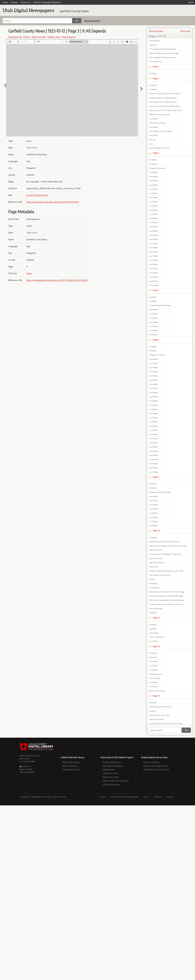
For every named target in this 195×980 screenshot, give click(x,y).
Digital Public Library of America (156, 770)
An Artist (153, 711)
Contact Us (26, 2)
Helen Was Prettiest (157, 563)
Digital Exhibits (109, 770)
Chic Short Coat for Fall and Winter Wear (165, 106)
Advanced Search (92, 21)
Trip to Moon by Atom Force (160, 575)
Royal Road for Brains (158, 123)
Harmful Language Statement (47, 2)
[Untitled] (153, 73)
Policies (170, 797)
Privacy (103, 797)
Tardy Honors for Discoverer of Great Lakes (166, 723)
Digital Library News (111, 777)
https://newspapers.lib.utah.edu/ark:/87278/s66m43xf (53, 202)
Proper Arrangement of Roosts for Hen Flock (166, 604)
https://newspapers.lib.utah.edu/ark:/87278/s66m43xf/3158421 (57, 280)
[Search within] (164, 730)
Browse (14, 2)
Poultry (152, 579)
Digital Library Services (71, 762)
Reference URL (39, 37)
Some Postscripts (156, 609)
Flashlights (153, 583)
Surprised (153, 45)
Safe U (146, 797)
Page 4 (156, 67)
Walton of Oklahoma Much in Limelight (164, 53)
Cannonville (154, 285)
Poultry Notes (154, 588)
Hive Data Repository (111, 784)
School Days (154, 633)
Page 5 (156, 78)
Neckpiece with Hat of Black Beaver (163, 98)
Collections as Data (110, 773)
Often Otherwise (156, 550)
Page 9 (156, 477)
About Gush (154, 567)
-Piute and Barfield (156, 637)
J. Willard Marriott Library (30, 756)
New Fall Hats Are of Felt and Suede (163, 102)
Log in (191, 2)
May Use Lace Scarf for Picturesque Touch (166, 110)
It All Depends (155, 41)
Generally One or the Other (160, 715)
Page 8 (156, 340)
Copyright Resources (71, 770)
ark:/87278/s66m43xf (37, 195)
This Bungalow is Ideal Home (160, 707)
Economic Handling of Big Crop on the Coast (166, 571)
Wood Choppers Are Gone (159, 148)
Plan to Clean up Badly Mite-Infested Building (167, 600)
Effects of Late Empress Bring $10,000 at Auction (168, 546)
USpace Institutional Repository (116, 781)
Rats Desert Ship (156, 558)
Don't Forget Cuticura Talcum (161, 131)
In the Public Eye (156, 62)
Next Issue (185, 31)
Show (29, 273)
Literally (152, 140)
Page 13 (156, 696)
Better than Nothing (157, 691)
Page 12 (156, 646)
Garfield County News (74, 11)
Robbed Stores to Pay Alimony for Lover (164, 542)
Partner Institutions (151, 762)
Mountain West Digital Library (156, 766)
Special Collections (70, 766)
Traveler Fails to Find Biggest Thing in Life (165, 554)
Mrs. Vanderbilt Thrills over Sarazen (163, 57)
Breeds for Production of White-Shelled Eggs (166, 596)
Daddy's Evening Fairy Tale (160, 114)
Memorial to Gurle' (157, 719)
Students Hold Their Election (160, 305)
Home (5, 2)
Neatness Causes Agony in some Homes (165, 94)
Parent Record (69, 37)
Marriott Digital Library (112, 762)
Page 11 (156, 618)
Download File (15, 37)
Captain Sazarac (156, 674)
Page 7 (156, 290)
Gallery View (54, 37)
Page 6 (156, 153)
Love (151, 144)
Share (27, 37)
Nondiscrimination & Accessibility (125, 797)
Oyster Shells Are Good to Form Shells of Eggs (167, 592)
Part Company (155, 678)
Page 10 (156, 531)
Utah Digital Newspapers (113, 766)
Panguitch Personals (157, 168)
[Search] (37, 21)
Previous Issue (156, 31)
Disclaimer (158, 797)
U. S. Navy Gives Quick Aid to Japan (163, 49)
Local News (154, 119)
